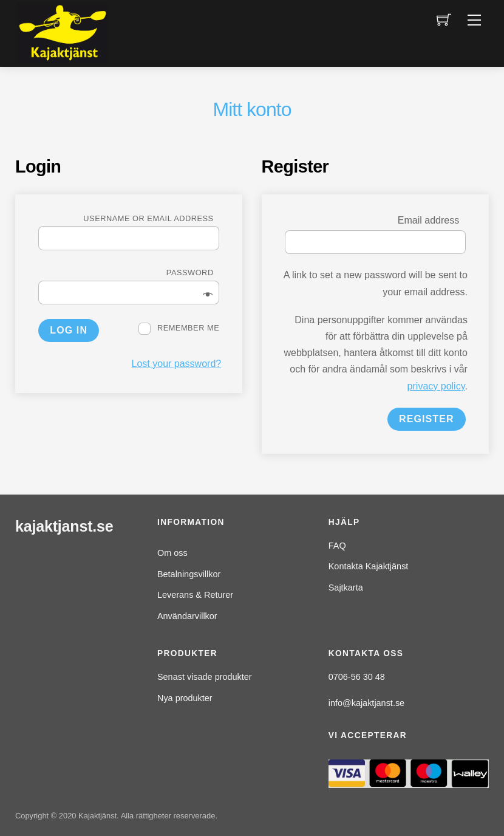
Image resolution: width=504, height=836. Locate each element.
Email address (432, 220)
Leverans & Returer (195, 595)
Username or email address (151, 218)
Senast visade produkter (205, 677)
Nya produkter (185, 698)
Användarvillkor (187, 616)
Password (193, 272)
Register (427, 419)
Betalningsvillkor (189, 574)
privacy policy (436, 386)
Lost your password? (177, 364)
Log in (69, 330)
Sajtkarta (346, 588)
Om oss (172, 553)
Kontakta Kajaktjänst (369, 566)
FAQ (337, 546)
